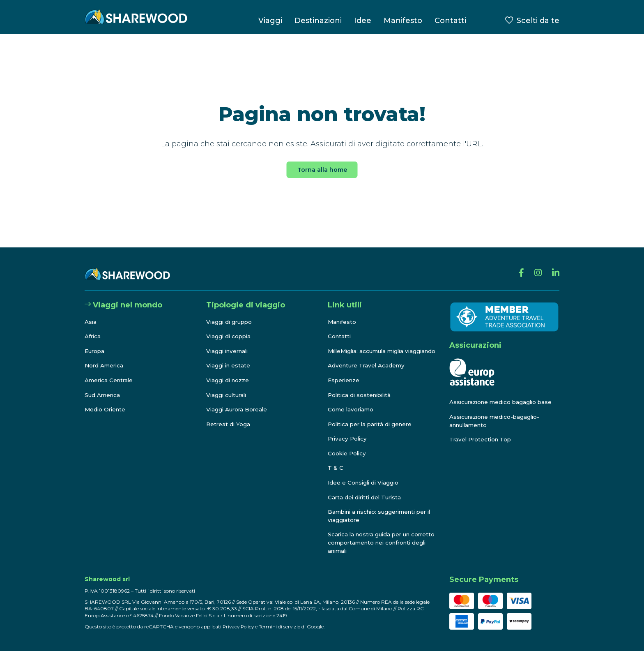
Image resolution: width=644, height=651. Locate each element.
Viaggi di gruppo (230, 314)
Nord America (105, 358)
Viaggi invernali (229, 343)
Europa (95, 343)
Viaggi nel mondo (123, 297)
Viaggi (270, 21)
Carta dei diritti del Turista (366, 497)
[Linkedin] (555, 266)
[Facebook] (519, 266)
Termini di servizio (282, 627)
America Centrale (110, 372)
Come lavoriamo (352, 410)
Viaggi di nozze (229, 372)
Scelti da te (538, 21)
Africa (93, 328)
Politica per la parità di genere (373, 424)
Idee (363, 21)
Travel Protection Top (482, 432)
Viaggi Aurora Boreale (238, 402)
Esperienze (345, 380)
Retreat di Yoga (229, 416)
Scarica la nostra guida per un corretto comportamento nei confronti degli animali (371, 543)
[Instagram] (536, 266)
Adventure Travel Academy (368, 366)
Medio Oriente (106, 402)
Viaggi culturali (228, 387)
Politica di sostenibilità (362, 395)
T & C (336, 468)
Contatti (450, 21)
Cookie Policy (348, 453)
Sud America (103, 387)
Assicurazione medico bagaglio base (503, 394)
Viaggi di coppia (230, 328)
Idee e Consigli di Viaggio (365, 483)
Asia (91, 314)
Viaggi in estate (229, 358)
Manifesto (403, 21)
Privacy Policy (348, 439)
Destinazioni (318, 21)
